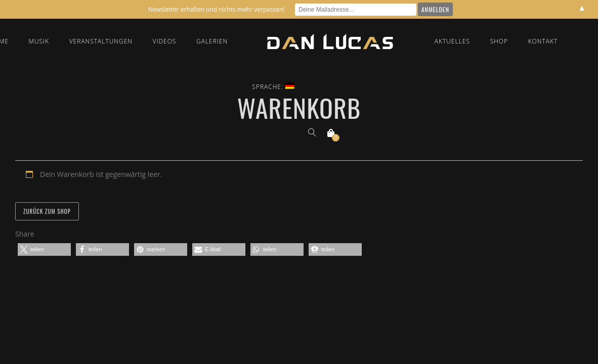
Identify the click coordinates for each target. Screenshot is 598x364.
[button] (44, 249)
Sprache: (273, 87)
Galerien (212, 41)
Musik (39, 41)
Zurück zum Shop (47, 211)
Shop (499, 41)
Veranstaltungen (101, 41)
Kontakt (543, 41)
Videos (165, 41)
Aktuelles (452, 41)
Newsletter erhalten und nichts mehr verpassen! (216, 9)
